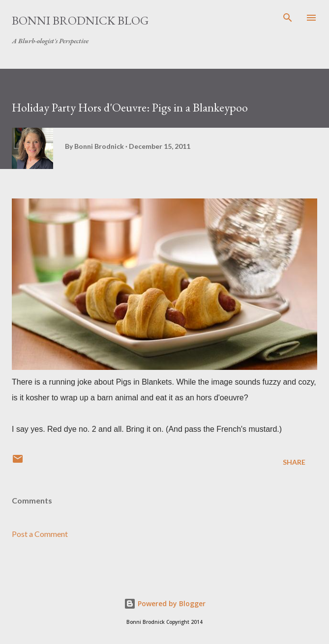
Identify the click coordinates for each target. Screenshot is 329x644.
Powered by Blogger (165, 603)
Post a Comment (40, 534)
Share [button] (294, 462)
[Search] (288, 18)
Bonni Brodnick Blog (80, 20)
